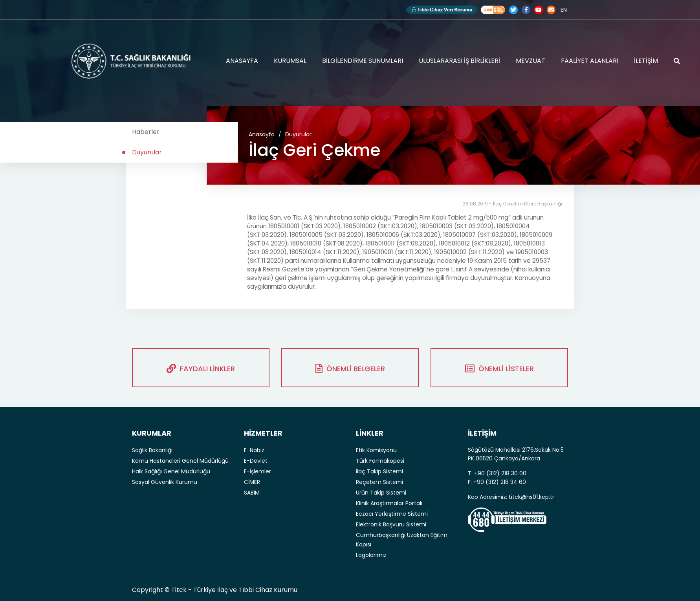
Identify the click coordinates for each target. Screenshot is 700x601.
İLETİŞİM (646, 61)
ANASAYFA (242, 61)
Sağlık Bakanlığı (152, 450)
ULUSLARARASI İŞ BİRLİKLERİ (459, 61)
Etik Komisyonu (376, 450)
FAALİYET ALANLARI (590, 61)
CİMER (252, 482)
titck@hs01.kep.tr (531, 497)
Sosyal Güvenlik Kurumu (165, 482)
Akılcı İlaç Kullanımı (493, 10)
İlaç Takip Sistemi (379, 471)
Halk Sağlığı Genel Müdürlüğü (171, 471)
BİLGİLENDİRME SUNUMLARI (363, 61)
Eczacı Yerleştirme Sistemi (392, 514)
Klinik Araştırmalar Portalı (389, 503)
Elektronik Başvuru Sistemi (391, 524)
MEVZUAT (530, 61)
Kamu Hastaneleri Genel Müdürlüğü (180, 461)
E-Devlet (256, 461)
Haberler (146, 132)
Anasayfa (262, 134)
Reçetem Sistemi (379, 482)
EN (564, 10)
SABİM (252, 493)
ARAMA (677, 61)
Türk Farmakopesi (380, 461)
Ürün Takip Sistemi (381, 493)
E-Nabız (254, 450)
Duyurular (147, 152)
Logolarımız (371, 555)
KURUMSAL (290, 61)
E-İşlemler (257, 471)
